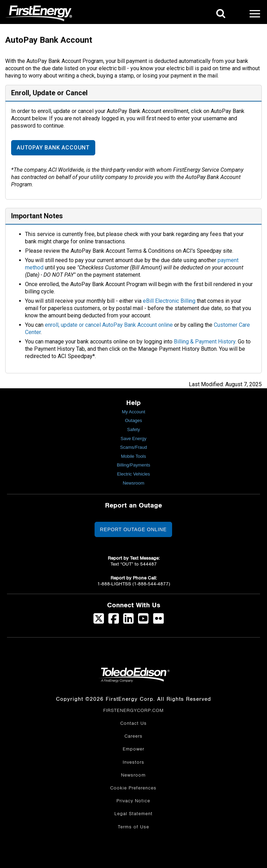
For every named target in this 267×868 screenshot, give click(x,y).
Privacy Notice (133, 801)
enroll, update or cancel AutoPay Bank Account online (109, 325)
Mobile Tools (133, 456)
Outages (133, 420)
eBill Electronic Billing (169, 301)
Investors (133, 762)
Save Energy (133, 439)
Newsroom (133, 483)
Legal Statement (133, 814)
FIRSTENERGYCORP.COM (133, 711)
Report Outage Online (133, 529)
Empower (133, 749)
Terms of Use (133, 827)
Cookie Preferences (133, 788)
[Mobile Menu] (255, 14)
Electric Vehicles (134, 474)
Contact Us (133, 723)
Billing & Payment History (205, 342)
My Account (133, 412)
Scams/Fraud (133, 447)
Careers (133, 736)
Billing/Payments (133, 465)
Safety (134, 429)
